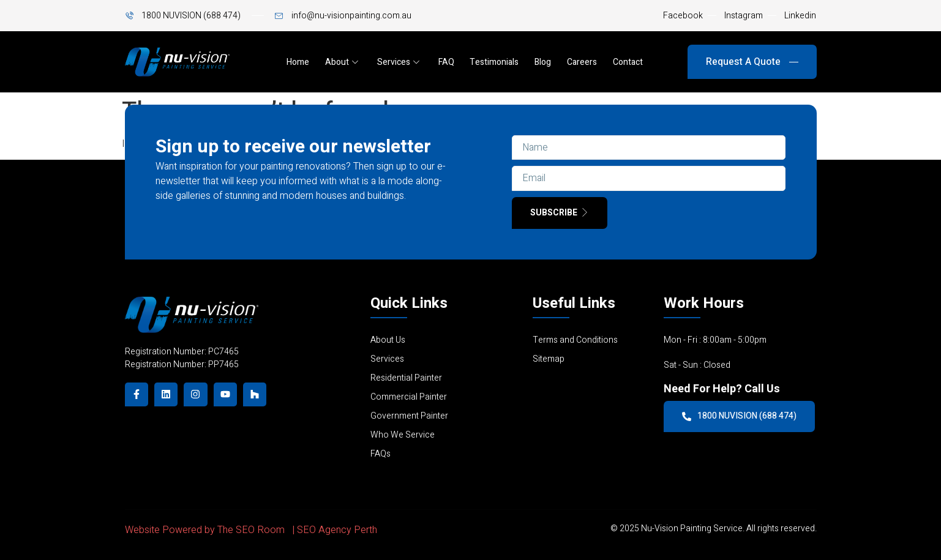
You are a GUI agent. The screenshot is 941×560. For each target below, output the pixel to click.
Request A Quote (752, 62)
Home (298, 62)
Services (399, 62)
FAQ (446, 62)
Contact (628, 62)
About (342, 62)
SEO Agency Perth (337, 531)
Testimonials (495, 62)
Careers (583, 62)
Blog (543, 62)
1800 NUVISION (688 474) (739, 416)
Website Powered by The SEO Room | (211, 531)
